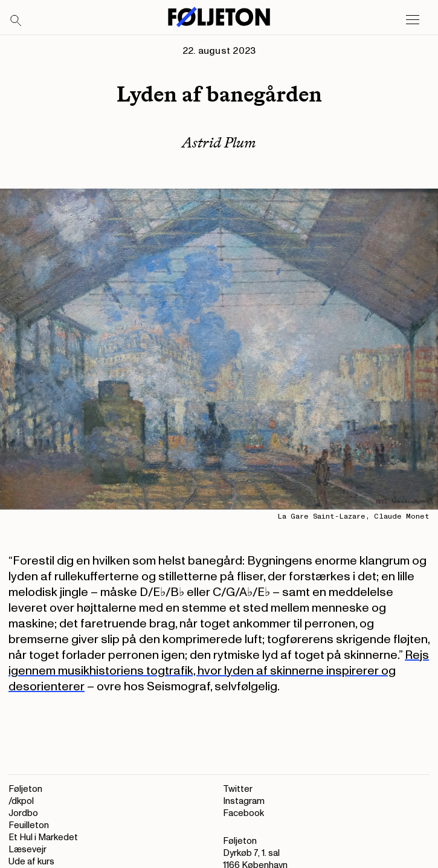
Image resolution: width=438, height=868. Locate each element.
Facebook (243, 813)
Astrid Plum (219, 142)
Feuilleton (29, 825)
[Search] (16, 21)
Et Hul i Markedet (43, 837)
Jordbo (23, 813)
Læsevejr (27, 850)
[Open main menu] (413, 20)
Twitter (238, 789)
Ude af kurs (31, 862)
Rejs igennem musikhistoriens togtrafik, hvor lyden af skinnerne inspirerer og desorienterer (219, 671)
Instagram (244, 801)
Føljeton (25, 789)
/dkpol (21, 801)
